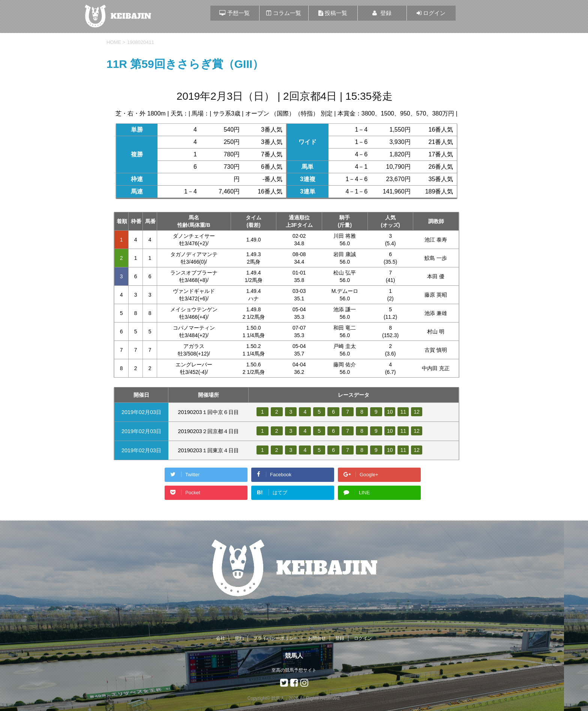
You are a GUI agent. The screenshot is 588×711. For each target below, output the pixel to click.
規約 (239, 638)
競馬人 (294, 656)
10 (390, 412)
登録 (340, 638)
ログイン (363, 638)
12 (417, 412)
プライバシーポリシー (276, 638)
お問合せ (317, 638)
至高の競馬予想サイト (294, 670)
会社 (220, 638)
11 (403, 412)
